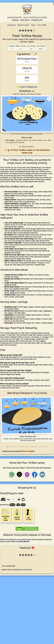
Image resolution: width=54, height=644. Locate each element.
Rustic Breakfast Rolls (28, 437)
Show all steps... (28, 147)
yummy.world (11, 25)
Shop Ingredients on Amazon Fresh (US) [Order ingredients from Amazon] (31, 529)
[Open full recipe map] (49, 99)
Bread (33, 25)
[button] (7, 447)
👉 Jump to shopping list (27, 87)
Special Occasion (23, 25)
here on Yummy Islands (20, 542)
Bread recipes (27, 451)
